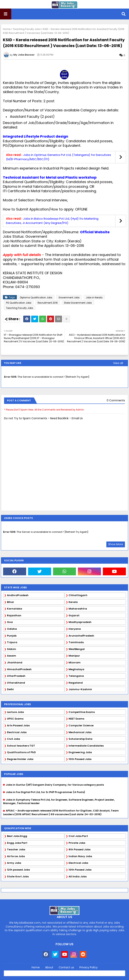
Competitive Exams (82, 712)
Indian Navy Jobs (80, 856)
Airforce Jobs (16, 856)
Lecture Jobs (15, 712)
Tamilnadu (76, 642)
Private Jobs (77, 843)
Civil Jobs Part (78, 836)
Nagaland (76, 683)
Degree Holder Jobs (20, 759)
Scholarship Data (80, 739)
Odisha (12, 629)
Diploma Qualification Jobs (36, 297)
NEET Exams (76, 719)
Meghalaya (76, 669)
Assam (12, 656)
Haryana (75, 629)
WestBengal (77, 649)
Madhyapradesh (80, 622)
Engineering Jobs (80, 752)
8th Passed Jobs (80, 849)
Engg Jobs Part (17, 843)
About (49, 967)
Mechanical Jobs (80, 732)
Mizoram (75, 663)
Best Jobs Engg (17, 836)
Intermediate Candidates (86, 746)
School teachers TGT (21, 746)
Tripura (12, 642)
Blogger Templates (73, 972)
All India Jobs (78, 876)
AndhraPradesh (18, 595)
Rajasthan (14, 615)
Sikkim (12, 649)
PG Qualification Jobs (19, 303)
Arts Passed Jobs (18, 725)
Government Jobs (69, 297)
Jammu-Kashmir (80, 689)
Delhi (10, 689)
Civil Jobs (13, 739)
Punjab (12, 636)
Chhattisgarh (78, 595)
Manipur (74, 656)
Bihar (11, 602)
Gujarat (74, 615)
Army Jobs (14, 863)
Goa (10, 622)
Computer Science (81, 725)
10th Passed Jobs (80, 759)
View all (118, 363)
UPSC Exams (15, 719)
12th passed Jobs (18, 870)
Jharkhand (15, 663)
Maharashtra (78, 609)
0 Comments (116, 400)
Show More (116, 544)
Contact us (66, 967)
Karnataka (15, 609)
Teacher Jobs (16, 849)
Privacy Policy (89, 967)
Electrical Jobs (17, 732)
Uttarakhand (16, 683)
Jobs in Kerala (94, 297)
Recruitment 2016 (48, 303)
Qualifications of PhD (21, 752)
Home (7, 29)
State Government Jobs (78, 303)
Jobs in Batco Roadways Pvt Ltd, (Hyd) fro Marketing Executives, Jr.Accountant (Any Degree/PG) (52, 221)
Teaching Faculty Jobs (27, 29)
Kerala (73, 602)
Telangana (76, 676)
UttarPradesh (16, 676)
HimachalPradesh (19, 669)
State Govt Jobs (18, 876)
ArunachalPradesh (81, 636)
